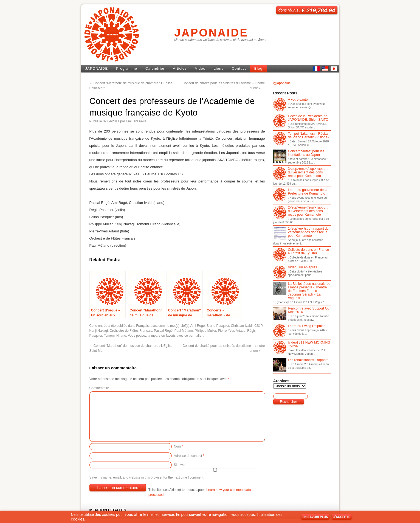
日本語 (334, 69)
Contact (239, 68)
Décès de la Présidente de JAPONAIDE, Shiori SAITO (301, 118)
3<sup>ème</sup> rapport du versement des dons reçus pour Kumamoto (300, 173)
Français (142, 326)
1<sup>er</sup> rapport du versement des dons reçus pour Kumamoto (301, 233)
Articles (180, 68)
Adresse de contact (189, 456)
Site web (180, 465)
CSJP (258, 326)
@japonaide (282, 83)
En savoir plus (315, 517)
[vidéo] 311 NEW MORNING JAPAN (302, 345)
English (325, 69)
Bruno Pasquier (218, 326)
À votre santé (291, 100)
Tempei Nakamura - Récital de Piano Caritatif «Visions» (301, 136)
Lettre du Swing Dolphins (299, 326)
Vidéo (200, 68)
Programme (127, 68)
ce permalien (194, 336)
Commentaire (99, 388)
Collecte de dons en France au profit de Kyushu (301, 252)
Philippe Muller (205, 331)
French (316, 69)
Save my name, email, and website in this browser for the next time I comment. (147, 477)
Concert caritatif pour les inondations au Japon (299, 153)
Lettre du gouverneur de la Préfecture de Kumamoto (300, 192)
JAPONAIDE (211, 33)
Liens (219, 68)
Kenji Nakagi (99, 331)
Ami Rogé (198, 326)
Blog (258, 68)
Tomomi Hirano (115, 336)
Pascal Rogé (163, 331)
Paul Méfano (184, 331)
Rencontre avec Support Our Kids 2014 (302, 311)
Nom (178, 446)
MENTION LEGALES (108, 510)
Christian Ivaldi (242, 326)
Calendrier (155, 68)
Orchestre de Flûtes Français (131, 331)
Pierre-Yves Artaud (232, 331)
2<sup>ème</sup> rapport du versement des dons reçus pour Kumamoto (300, 211)
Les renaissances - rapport (301, 360)
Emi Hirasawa (136, 121)
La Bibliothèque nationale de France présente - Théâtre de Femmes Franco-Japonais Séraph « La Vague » (302, 291)
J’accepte (342, 517)
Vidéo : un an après (295, 268)
